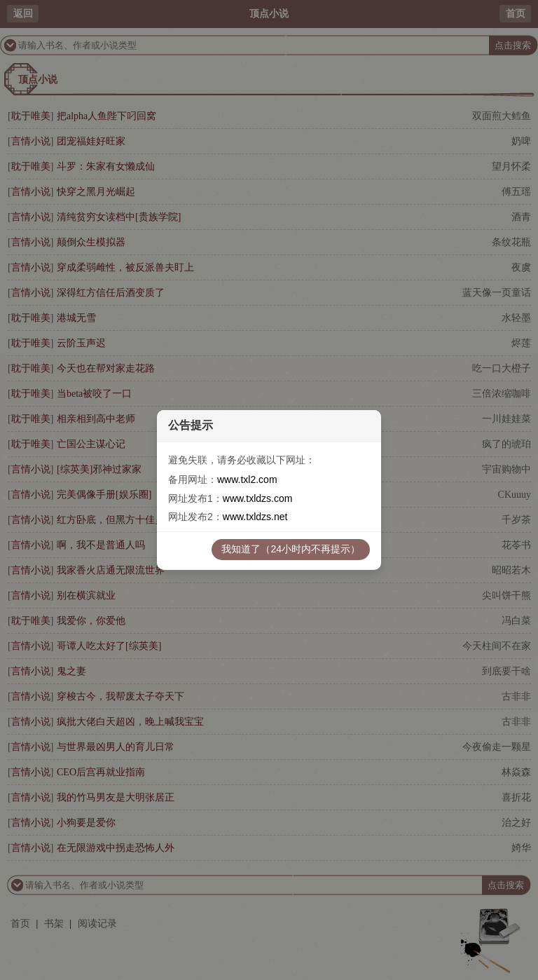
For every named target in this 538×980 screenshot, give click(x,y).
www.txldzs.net (255, 517)
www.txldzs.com (258, 498)
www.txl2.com (247, 479)
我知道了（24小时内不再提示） (291, 549)
